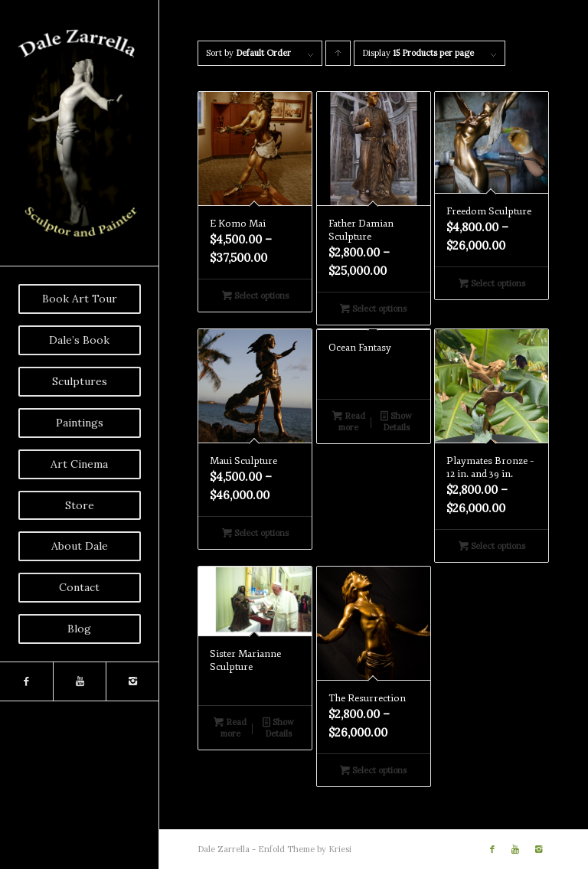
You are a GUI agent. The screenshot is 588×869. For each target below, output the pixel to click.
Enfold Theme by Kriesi (305, 849)
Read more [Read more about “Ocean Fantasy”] (349, 421)
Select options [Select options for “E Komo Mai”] (255, 296)
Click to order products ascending (338, 57)
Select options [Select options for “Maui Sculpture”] (255, 533)
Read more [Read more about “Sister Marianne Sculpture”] (230, 727)
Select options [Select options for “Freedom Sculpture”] (492, 283)
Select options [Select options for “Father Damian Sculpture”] (373, 309)
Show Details (396, 421)
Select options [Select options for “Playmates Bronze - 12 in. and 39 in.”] (492, 546)
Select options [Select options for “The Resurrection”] (373, 770)
